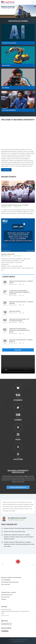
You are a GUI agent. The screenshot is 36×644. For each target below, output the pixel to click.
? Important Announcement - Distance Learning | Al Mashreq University (19, 292)
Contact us (14, 642)
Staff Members (6, 580)
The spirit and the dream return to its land (15, 205)
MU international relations (10, 582)
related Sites (5, 597)
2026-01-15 (19, 207)
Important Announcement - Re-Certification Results (19, 320)
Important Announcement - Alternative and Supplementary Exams (19, 330)
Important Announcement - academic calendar (21, 302)
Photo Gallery (6, 584)
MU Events (9, 207)
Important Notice (15, 311)
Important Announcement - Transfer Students (21, 340)
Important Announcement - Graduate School (21, 282)
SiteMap (4, 599)
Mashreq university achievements (11, 578)
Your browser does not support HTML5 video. (18, 364)
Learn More (6, 170)
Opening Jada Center (8, 254)
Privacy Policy (21, 642)
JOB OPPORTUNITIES (7, 595)
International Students (9, 592)
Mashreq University (19, 520)
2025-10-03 (19, 256)
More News (18, 350)
